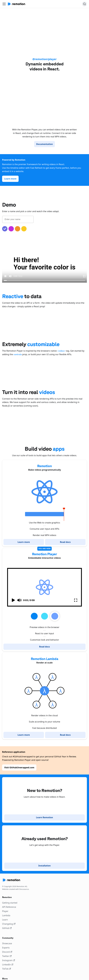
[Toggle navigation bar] (4, 4)
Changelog (9, 924)
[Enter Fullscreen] (84, 276)
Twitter (7, 956)
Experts (6, 948)
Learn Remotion (45, 817)
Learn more (10, 179)
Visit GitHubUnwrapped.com (19, 767)
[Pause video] (5, 276)
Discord (7, 952)
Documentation (45, 144)
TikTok (7, 969)
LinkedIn (8, 965)
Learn (5, 920)
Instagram (9, 960)
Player (5, 911)
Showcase (7, 943)
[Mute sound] (10, 276)
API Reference (9, 907)
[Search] (84, 4)
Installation (45, 866)
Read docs (65, 542)
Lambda (6, 915)
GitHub (7, 928)
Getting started (10, 903)
